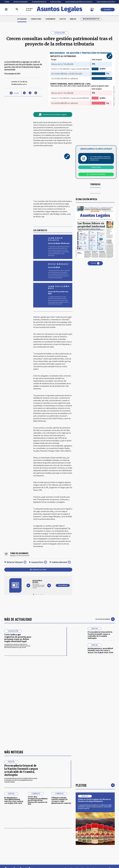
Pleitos (81, 785)
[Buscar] (17, 10)
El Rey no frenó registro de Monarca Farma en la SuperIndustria (94, 800)
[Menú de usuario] (92, 10)
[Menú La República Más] (6, 10)
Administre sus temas (38, 570)
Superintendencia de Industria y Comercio (79, 2)
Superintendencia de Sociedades (107, 2)
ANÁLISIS (73, 19)
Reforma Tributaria (15, 562)
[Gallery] (39, 584)
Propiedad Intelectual (39, 2)
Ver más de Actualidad (105, 619)
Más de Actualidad (18, 619)
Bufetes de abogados (21, 2)
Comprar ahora (96, 167)
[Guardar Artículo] (14, 93)
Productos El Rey (56, 2)
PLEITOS (63, 19)
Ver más (95, 263)
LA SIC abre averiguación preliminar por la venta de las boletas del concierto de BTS (38, 800)
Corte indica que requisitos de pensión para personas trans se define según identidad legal (18, 638)
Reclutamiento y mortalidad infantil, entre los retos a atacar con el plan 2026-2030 (100, 650)
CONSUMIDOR (50, 19)
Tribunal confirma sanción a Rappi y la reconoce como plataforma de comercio (61, 800)
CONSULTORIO (36, 19)
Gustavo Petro (37, 562)
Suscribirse (108, 10)
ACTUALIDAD (22, 19)
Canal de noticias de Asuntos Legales (53, 115)
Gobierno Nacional (60, 562)
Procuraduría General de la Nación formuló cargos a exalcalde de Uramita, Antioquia (100, 635)
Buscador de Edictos (91, 19)
